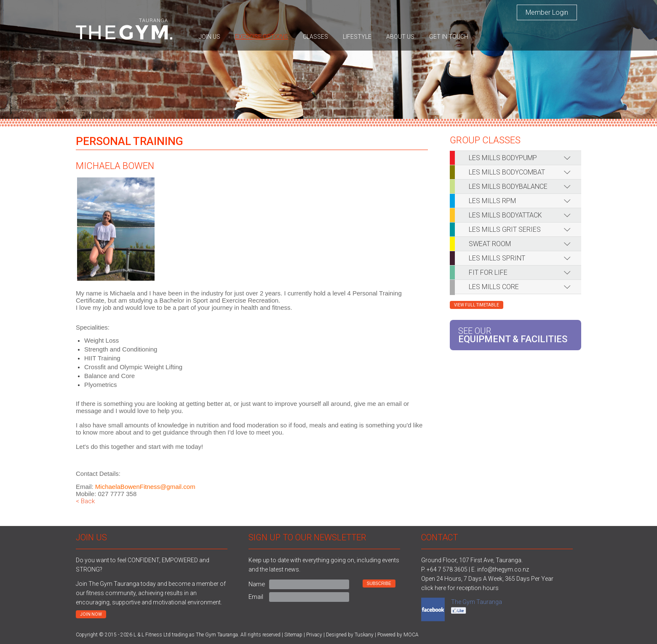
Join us (210, 37)
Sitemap (293, 635)
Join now (91, 614)
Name (257, 584)
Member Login (547, 12)
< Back (85, 501)
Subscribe (379, 584)
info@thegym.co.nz (503, 569)
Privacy (314, 635)
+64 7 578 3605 (447, 569)
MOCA (411, 635)
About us (400, 37)
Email (256, 597)
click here (434, 588)
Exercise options (262, 37)
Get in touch (449, 37)
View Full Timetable (477, 305)
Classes (315, 37)
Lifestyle (357, 37)
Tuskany (364, 635)
